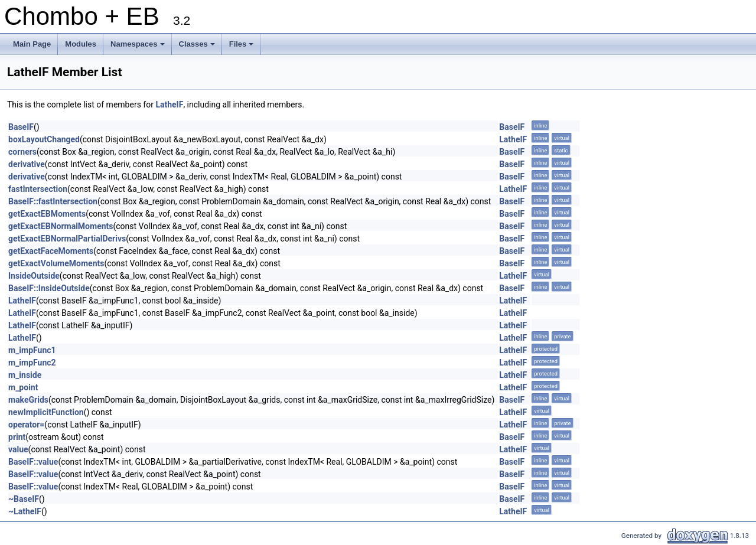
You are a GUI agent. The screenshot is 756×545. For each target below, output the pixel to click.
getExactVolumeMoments (56, 263)
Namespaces (139, 47)
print (17, 437)
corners (22, 152)
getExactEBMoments (47, 214)
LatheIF (169, 105)
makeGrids (28, 400)
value (18, 449)
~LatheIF (25, 511)
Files (242, 47)
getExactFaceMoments (51, 251)
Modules (81, 44)
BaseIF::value (33, 462)
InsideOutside (34, 276)
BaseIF (21, 127)
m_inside (25, 375)
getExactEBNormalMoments (61, 226)
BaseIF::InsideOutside (49, 288)
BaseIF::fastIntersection (53, 201)
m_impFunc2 (32, 363)
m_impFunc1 (32, 350)
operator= (26, 425)
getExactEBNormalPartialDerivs (67, 239)
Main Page (32, 44)
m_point (23, 387)
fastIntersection (38, 189)
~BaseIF (24, 499)
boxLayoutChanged (44, 139)
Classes (198, 47)
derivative (27, 164)
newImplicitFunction (46, 412)
